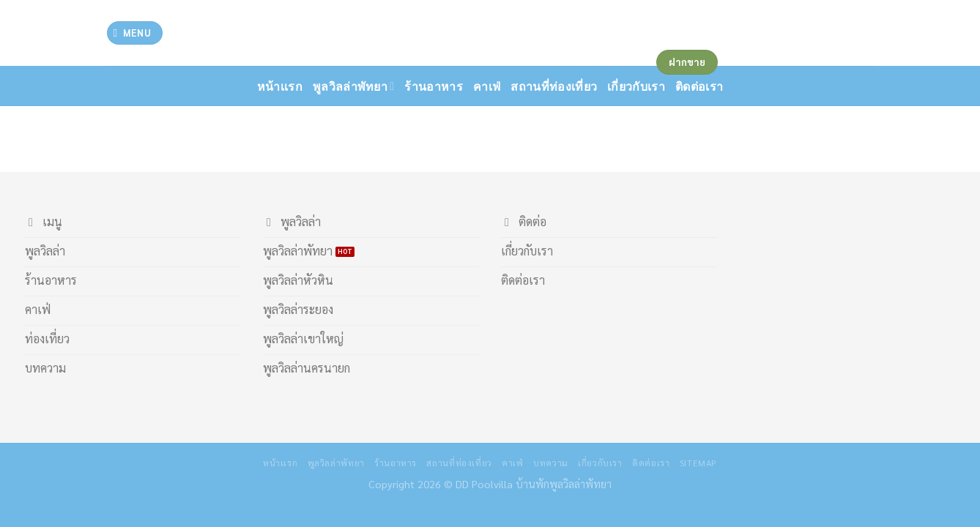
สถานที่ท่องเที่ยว (554, 86)
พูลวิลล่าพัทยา (354, 86)
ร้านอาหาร (434, 86)
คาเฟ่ (487, 86)
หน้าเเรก (280, 86)
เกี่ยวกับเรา (600, 463)
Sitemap (698, 463)
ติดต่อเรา (651, 463)
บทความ (551, 463)
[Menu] (135, 33)
